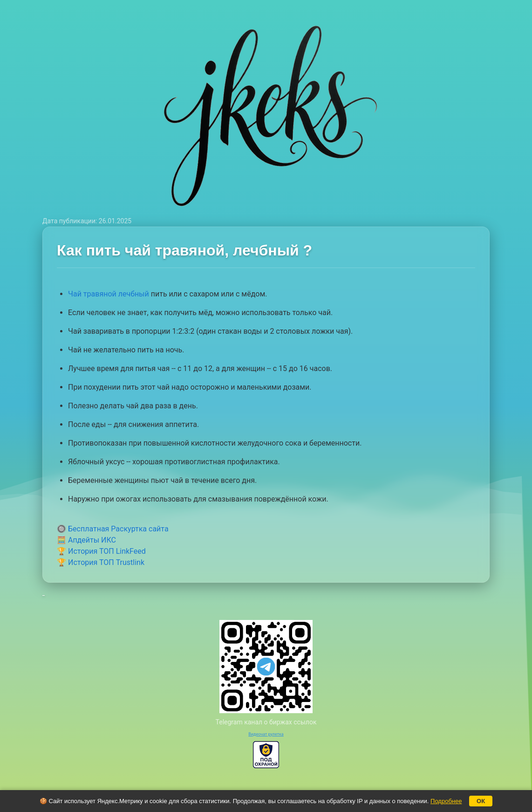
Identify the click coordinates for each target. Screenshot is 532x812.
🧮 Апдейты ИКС (86, 540)
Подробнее (446, 801)
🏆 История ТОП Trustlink (101, 562)
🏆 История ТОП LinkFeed (101, 551)
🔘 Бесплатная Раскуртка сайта (113, 529)
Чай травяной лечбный (109, 294)
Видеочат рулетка (266, 734)
